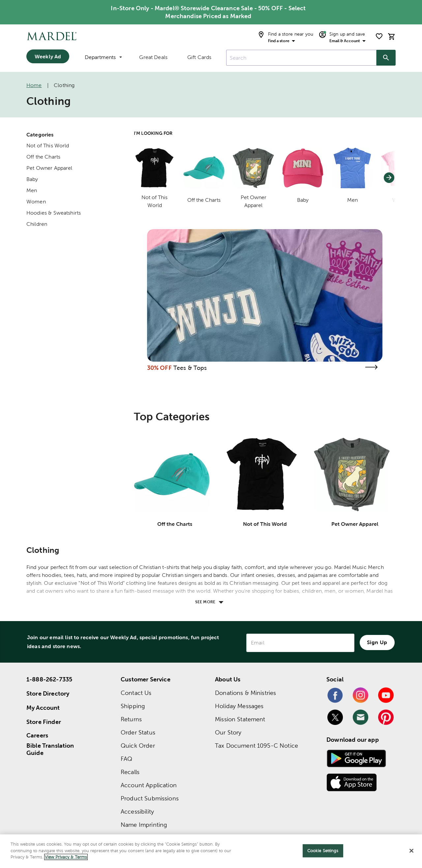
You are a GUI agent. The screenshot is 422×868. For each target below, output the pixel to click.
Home (34, 85)
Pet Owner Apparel (49, 168)
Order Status (138, 732)
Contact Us (136, 693)
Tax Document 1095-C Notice (256, 746)
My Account (43, 708)
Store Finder (44, 722)
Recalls (130, 772)
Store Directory (48, 693)
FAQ (126, 759)
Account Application (149, 785)
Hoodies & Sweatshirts (54, 213)
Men (32, 190)
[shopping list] (379, 36)
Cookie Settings (323, 851)
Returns (131, 719)
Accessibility (137, 811)
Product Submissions (150, 798)
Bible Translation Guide (50, 749)
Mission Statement (240, 719)
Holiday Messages (239, 706)
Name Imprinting (144, 825)
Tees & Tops (190, 368)
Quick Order (138, 746)
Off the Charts (43, 157)
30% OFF (159, 368)
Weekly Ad (48, 56)
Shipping (133, 706)
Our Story (228, 732)
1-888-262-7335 (49, 679)
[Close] (411, 851)
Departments (103, 57)
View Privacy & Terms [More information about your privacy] (66, 857)
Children (37, 224)
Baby (32, 179)
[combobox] (301, 58)
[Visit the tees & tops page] (371, 367)
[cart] (392, 36)
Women (36, 202)
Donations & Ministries (245, 693)
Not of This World (48, 146)
